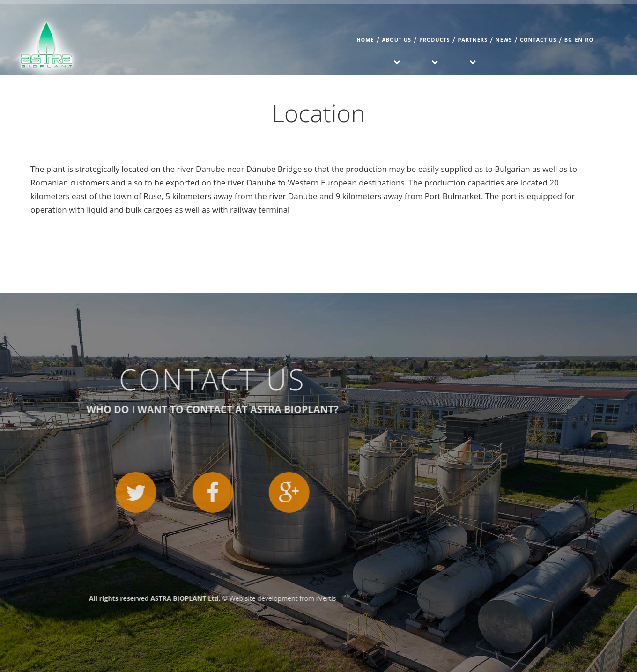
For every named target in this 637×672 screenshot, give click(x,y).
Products (435, 40)
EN (579, 40)
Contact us (538, 40)
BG (568, 40)
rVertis (32, 598)
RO (589, 40)
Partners (473, 40)
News (504, 40)
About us (396, 40)
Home (365, 40)
